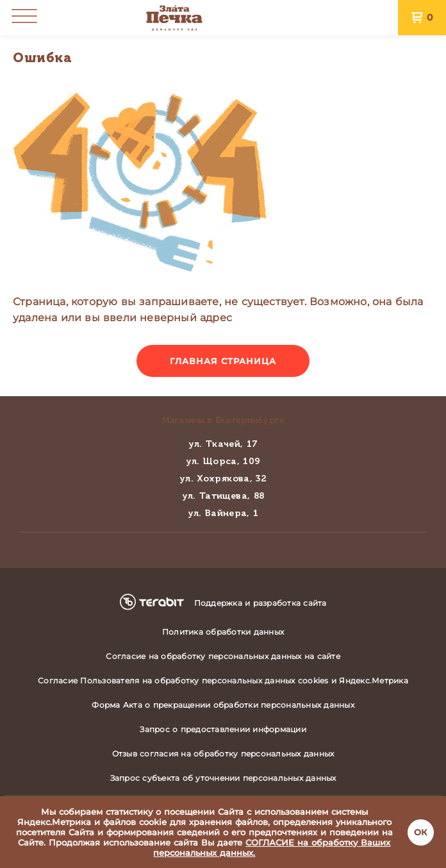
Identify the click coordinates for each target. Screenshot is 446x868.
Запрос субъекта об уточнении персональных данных (223, 778)
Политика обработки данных (223, 632)
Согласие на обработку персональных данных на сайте (223, 656)
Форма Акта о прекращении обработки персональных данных (223, 705)
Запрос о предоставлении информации (223, 729)
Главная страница (223, 361)
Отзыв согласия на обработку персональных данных (223, 754)
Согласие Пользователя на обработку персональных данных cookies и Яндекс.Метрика (223, 680)
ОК (421, 832)
